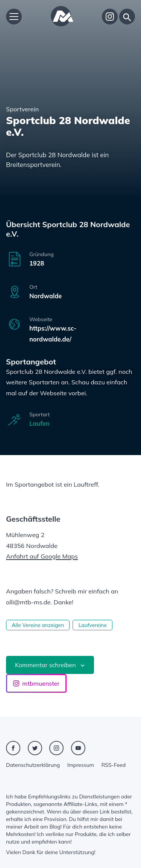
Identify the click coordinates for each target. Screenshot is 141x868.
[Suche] (127, 17)
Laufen (39, 423)
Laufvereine (92, 625)
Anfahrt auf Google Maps (42, 556)
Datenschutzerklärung (33, 765)
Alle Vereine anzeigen (38, 625)
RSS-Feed (114, 765)
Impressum (81, 765)
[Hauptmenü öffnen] (14, 17)
